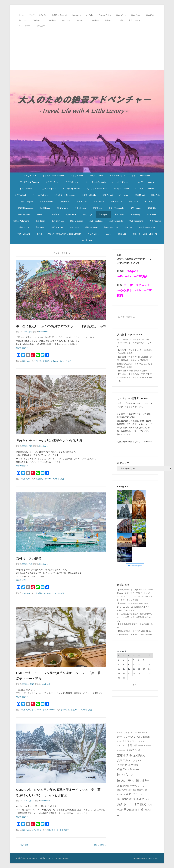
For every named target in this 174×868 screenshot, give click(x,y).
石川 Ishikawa (80, 208)
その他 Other (87, 240)
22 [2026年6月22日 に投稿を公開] (119, 674)
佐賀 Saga (74, 227)
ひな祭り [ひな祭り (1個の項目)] (120, 733)
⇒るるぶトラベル (129, 290)
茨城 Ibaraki (65, 202)
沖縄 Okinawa (24, 234)
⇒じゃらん (143, 285)
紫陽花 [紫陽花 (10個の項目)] (148, 810)
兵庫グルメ (109, 20)
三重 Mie (56, 214)
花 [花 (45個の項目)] (119, 815)
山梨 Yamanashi (116, 208)
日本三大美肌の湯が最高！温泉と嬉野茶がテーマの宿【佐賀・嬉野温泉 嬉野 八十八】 (135, 617)
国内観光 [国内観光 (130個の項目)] (143, 781)
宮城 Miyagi (140, 195)
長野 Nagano (136, 208)
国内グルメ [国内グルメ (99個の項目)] (125, 775)
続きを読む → (22, 348)
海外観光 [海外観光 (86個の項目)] (140, 804)
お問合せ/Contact (59, 15)
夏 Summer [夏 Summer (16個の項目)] (123, 786)
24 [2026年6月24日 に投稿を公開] (129, 674)
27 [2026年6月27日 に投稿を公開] (144, 674)
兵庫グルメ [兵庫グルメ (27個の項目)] (124, 760)
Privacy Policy (105, 15)
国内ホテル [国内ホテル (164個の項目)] (126, 781)
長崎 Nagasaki (91, 227)
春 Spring (55, 361)
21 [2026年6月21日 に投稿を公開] (149, 669)
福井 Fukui (98, 208)
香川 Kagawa (155, 221)
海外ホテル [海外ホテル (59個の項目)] (125, 804)
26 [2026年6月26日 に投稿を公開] (139, 674)
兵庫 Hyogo (136, 214)
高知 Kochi (40, 227)
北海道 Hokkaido (89, 195)
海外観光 (52, 20)
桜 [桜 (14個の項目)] (131, 799)
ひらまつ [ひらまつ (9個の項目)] (128, 732)
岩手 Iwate (124, 195)
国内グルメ (136, 15)
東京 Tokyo (149, 202)
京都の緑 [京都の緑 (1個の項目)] (149, 746)
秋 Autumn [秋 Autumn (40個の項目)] (130, 810)
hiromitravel (43, 332)
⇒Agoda (132, 271)
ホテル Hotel (37, 710)
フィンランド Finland (71, 189)
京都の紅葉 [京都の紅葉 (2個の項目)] (141, 746)
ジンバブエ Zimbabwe (145, 189)
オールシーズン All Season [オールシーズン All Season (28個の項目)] (133, 737)
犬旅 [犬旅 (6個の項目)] (150, 805)
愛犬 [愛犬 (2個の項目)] (144, 786)
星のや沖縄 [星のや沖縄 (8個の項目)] (142, 790)
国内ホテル (121, 15)
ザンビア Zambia (121, 189)
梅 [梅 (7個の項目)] (134, 799)
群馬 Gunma (99, 202)
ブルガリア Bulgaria (47, 189)
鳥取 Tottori (40, 221)
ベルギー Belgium (118, 176)
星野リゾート (134, 20)
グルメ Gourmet (49, 710)
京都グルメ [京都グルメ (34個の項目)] (133, 750)
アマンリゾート (25, 26)
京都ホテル (66, 20)
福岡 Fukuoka (57, 227)
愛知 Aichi (41, 214)
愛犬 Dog (122, 234)
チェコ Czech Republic (96, 182)
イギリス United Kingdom (53, 176)
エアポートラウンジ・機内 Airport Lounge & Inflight (59, 234)
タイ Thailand (20, 195)
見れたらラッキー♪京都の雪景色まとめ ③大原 (49, 441)
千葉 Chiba (133, 202)
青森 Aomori (108, 195)
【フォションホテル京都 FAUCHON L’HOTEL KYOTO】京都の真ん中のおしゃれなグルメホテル (134, 607)
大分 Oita (128, 227)
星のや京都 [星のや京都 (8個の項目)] (122, 790)
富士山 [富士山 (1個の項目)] (140, 786)
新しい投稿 (100, 845)
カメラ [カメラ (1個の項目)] (119, 742)
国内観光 (150, 15)
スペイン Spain (52, 182)
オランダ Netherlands (141, 176)
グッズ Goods (93, 234)
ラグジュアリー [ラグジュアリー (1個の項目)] (122, 746)
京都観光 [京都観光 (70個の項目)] (139, 755)
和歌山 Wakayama (21, 221)
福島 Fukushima (46, 202)
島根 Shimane (58, 221)
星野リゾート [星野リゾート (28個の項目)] (134, 794)
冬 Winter (48, 479)
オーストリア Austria (121, 182)
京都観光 (95, 20)
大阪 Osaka (120, 214)
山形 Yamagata (26, 202)
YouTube (90, 15)
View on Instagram (135, 566)
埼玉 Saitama (116, 202)
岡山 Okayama (77, 221)
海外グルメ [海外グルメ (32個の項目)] (143, 799)
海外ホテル (23, 20)
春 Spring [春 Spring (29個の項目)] (123, 799)
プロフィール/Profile (38, 15)
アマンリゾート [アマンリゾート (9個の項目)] (140, 732)
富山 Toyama (62, 208)
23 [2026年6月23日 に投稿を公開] (124, 674)
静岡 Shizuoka (24, 214)
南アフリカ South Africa (97, 189)
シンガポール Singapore (64, 195)
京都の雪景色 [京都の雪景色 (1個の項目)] (121, 750)
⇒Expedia (124, 276)
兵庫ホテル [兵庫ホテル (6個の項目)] (137, 761)
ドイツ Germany (72, 182)
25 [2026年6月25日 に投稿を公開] (134, 674)
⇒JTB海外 (141, 276)
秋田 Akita (156, 195)
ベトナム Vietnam (40, 195)
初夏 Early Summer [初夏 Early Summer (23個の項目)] (128, 769)
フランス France (96, 176)
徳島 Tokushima (136, 221)
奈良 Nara (152, 214)
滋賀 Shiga (87, 214)
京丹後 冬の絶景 (29, 559)
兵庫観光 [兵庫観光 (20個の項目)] (122, 765)
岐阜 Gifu (152, 208)
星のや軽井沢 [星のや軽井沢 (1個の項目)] (121, 795)
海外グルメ (38, 20)
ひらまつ (41, 26)
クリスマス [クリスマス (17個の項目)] (128, 741)
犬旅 (121, 20)
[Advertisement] (87, 46)
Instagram (76, 15)
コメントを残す (65, 361)
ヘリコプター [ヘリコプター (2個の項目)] (140, 742)
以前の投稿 (22, 845)
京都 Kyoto (103, 214)
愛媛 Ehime (24, 227)
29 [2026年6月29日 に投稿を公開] (119, 678)
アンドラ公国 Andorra (29, 182)
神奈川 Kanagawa (26, 208)
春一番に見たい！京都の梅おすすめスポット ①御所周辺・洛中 (61, 326)
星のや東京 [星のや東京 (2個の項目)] (132, 790)
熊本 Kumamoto (111, 227)
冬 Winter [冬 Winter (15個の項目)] (133, 765)
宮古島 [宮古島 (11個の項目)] (134, 786)
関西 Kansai (71, 214)
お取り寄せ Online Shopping (145, 234)
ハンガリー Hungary (145, 182)
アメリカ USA (30, 176)
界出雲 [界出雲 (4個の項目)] (120, 810)
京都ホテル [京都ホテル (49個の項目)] (125, 755)
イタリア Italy (77, 176)
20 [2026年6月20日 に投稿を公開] (144, 669)
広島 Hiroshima (96, 221)
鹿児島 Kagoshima (147, 227)
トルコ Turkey (26, 189)
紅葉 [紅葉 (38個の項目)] (141, 810)
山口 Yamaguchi (116, 221)
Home (21, 15)
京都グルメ (81, 20)
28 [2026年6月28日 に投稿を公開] (149, 674)
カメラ (109, 234)
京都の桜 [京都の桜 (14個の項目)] (132, 745)
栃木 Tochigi (82, 202)
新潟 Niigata (45, 208)
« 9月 (134, 685)
